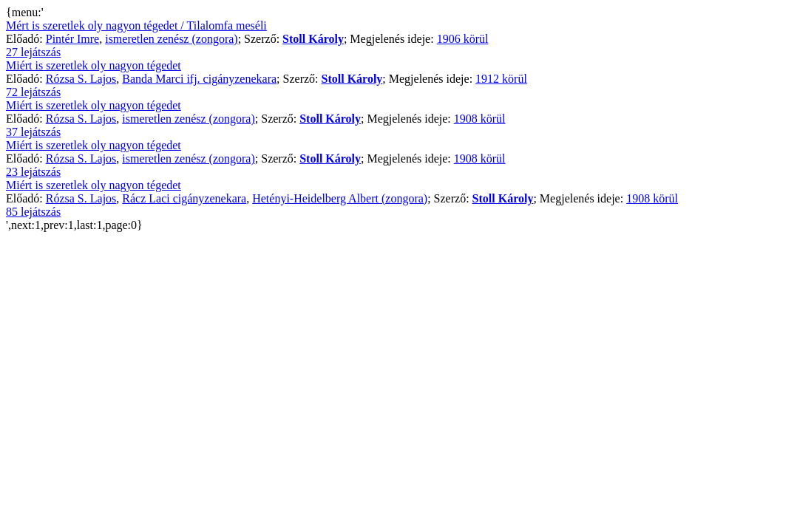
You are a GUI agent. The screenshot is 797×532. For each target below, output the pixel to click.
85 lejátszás (33, 212)
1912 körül (501, 79)
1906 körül (463, 39)
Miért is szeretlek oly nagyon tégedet (94, 65)
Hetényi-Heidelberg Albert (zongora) (340, 198)
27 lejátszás (33, 52)
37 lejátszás (33, 132)
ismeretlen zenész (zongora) (171, 39)
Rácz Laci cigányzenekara (184, 198)
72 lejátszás (33, 92)
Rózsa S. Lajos (81, 79)
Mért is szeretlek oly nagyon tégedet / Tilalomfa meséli (136, 25)
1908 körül (480, 119)
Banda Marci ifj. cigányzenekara (199, 79)
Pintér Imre (72, 39)
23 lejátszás (33, 172)
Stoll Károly (313, 39)
